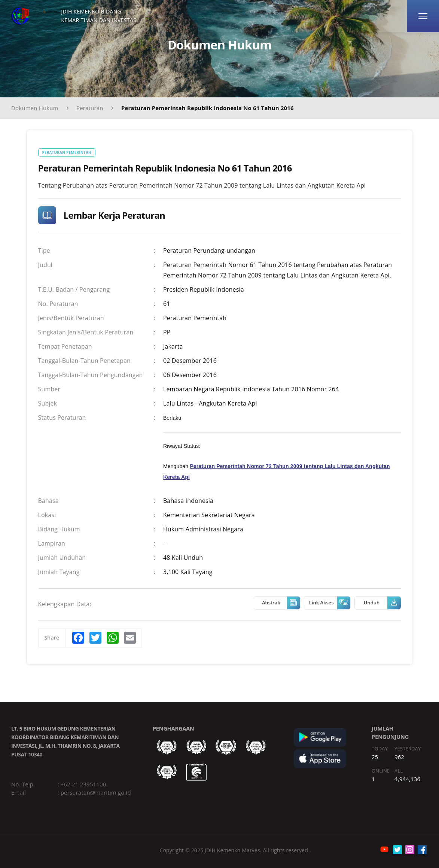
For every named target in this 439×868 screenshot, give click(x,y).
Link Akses (330, 603)
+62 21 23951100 (83, 784)
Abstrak (281, 603)
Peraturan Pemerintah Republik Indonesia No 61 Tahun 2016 (208, 108)
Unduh (382, 603)
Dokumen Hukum (35, 108)
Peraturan (90, 108)
